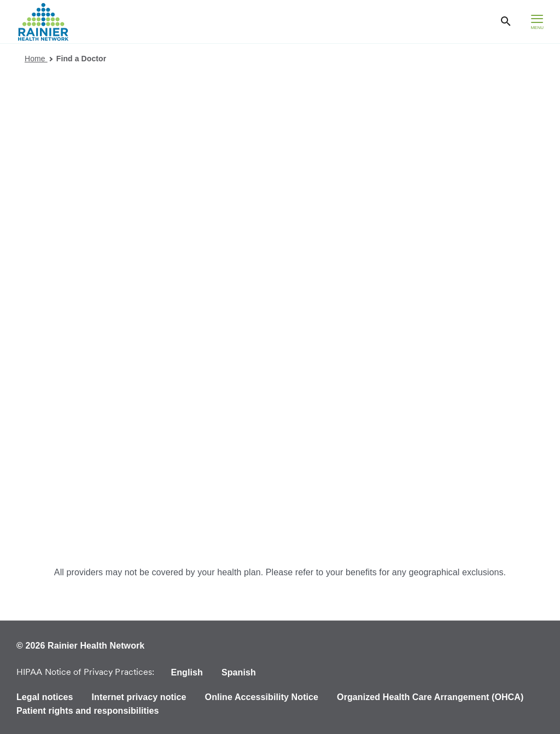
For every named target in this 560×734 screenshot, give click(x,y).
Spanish (239, 672)
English (186, 672)
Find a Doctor (81, 59)
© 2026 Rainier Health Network (80, 646)
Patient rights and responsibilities (87, 711)
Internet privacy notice (139, 697)
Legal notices (45, 697)
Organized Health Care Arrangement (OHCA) (430, 697)
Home (39, 59)
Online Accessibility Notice (262, 697)
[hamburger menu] (537, 22)
